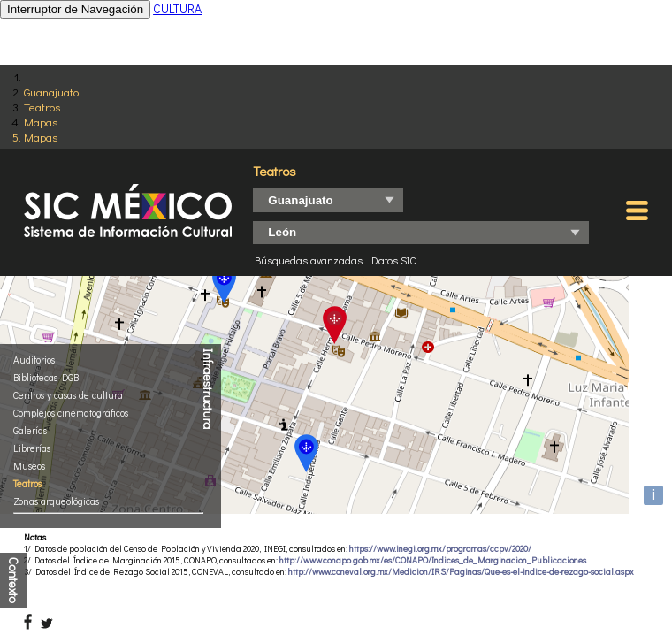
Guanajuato (51, 92)
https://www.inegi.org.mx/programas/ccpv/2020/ (440, 549)
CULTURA (177, 8)
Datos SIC (394, 260)
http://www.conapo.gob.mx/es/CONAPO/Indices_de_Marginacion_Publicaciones (433, 560)
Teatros (42, 107)
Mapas (41, 122)
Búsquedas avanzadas (309, 260)
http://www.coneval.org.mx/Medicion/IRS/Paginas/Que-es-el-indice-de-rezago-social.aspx (461, 572)
